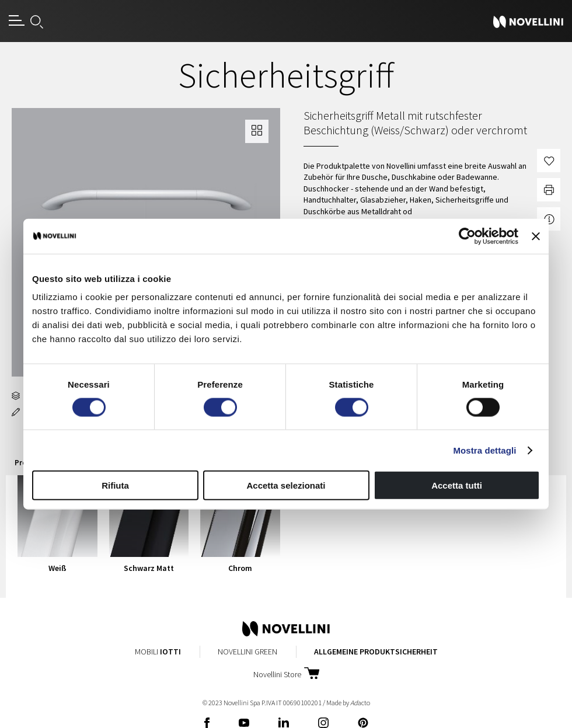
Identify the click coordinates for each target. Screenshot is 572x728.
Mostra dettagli (484, 450)
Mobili (158, 652)
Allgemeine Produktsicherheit (376, 652)
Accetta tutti (457, 485)
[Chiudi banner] (536, 236)
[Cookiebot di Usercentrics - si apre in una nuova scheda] (467, 236)
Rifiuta (115, 485)
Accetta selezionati (286, 485)
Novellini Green (247, 652)
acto (360, 703)
